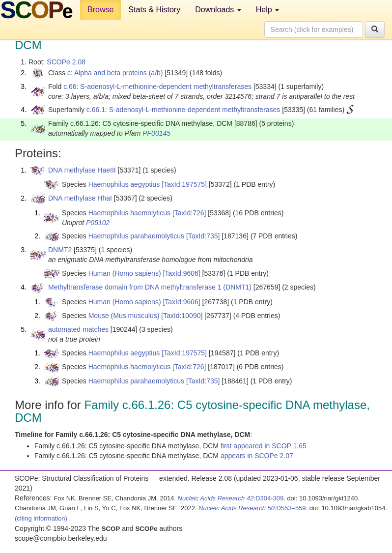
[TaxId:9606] (181, 273)
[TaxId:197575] (184, 184)
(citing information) (41, 518)
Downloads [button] (218, 10)
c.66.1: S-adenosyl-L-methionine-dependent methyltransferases (183, 110)
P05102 (98, 223)
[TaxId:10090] (182, 316)
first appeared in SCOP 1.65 (264, 446)
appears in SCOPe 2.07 (257, 456)
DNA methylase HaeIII (82, 170)
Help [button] (267, 10)
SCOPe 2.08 (66, 62)
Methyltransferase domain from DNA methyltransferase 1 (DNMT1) (150, 287)
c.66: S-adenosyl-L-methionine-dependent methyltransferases (157, 87)
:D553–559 (252, 508)
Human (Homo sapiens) (125, 273)
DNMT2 (60, 250)
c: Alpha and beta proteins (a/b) (115, 73)
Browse (100, 10)
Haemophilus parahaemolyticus (136, 236)
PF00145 (156, 133)
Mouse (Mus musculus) (124, 316)
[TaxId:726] (189, 213)
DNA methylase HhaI (80, 198)
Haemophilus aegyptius (124, 184)
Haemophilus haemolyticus (129, 213)
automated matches (78, 329)
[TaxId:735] (203, 236)
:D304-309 (231, 498)
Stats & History (154, 10)
